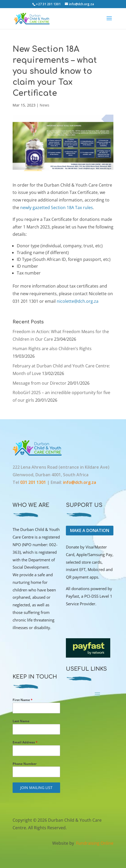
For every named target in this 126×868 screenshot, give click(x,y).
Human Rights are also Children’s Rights (52, 349)
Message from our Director (40, 383)
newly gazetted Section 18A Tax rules (57, 208)
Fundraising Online (94, 843)
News (44, 105)
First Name (23, 700)
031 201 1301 (34, 482)
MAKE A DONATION (90, 530)
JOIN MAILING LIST (36, 788)
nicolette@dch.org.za (78, 301)
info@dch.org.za (80, 482)
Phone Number (25, 764)
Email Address (25, 742)
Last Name (21, 721)
